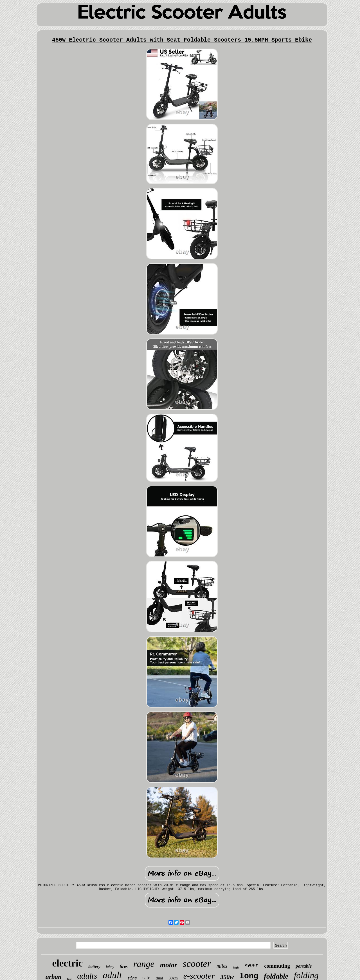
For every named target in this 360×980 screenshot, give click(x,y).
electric (67, 963)
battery (94, 967)
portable (304, 966)
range (144, 964)
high (236, 967)
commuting (277, 966)
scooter (197, 964)
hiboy (110, 967)
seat (251, 966)
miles (222, 966)
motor (169, 965)
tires (124, 966)
